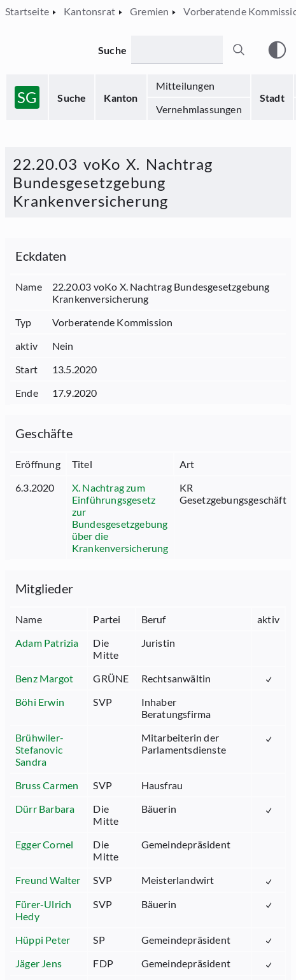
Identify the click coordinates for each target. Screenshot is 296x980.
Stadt (272, 98)
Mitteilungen (185, 86)
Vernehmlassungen (199, 109)
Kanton (121, 98)
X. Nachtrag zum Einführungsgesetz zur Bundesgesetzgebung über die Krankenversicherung (120, 518)
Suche (72, 98)
